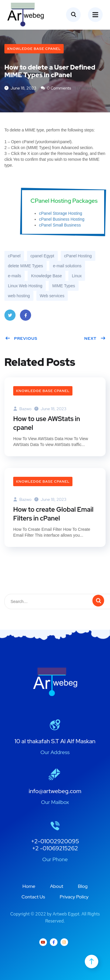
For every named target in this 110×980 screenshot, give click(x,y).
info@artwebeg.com (55, 791)
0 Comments (56, 88)
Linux (77, 276)
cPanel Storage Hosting (61, 213)
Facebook (26, 317)
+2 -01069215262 (55, 848)
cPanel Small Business (60, 225)
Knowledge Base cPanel (34, 49)
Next (95, 338)
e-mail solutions (67, 266)
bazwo (22, 409)
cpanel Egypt (42, 256)
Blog (83, 886)
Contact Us (33, 897)
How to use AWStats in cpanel (47, 423)
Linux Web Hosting (25, 286)
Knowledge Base (46, 276)
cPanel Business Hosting (62, 219)
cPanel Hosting (78, 256)
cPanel (14, 256)
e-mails (15, 276)
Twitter (10, 317)
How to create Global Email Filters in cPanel (53, 514)
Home (29, 886)
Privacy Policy (74, 897)
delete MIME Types (26, 266)
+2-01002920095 (55, 841)
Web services (52, 296)
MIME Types (64, 286)
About (56, 886)
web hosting (19, 296)
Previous (21, 338)
